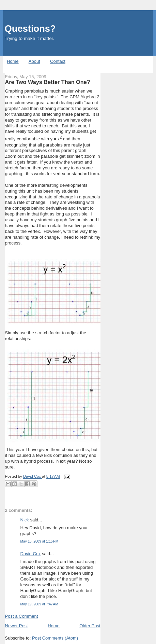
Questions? (30, 29)
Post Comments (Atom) (55, 638)
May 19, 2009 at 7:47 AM (39, 604)
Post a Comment (22, 616)
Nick (25, 520)
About (34, 61)
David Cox (31, 554)
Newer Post (17, 626)
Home (13, 61)
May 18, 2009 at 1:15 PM (40, 541)
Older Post (90, 626)
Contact (58, 61)
